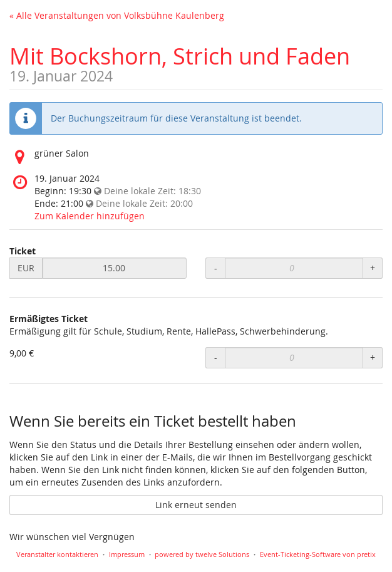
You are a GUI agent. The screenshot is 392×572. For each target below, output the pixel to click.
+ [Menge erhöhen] (373, 268)
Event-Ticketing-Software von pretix (318, 554)
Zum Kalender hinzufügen (90, 216)
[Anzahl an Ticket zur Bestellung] (294, 268)
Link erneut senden (196, 505)
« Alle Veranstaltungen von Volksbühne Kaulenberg (117, 15)
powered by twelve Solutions (202, 554)
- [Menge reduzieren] (216, 268)
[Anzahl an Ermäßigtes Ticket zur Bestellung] (294, 358)
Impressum (127, 554)
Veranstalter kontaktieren (57, 554)
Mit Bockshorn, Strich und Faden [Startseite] (180, 56)
